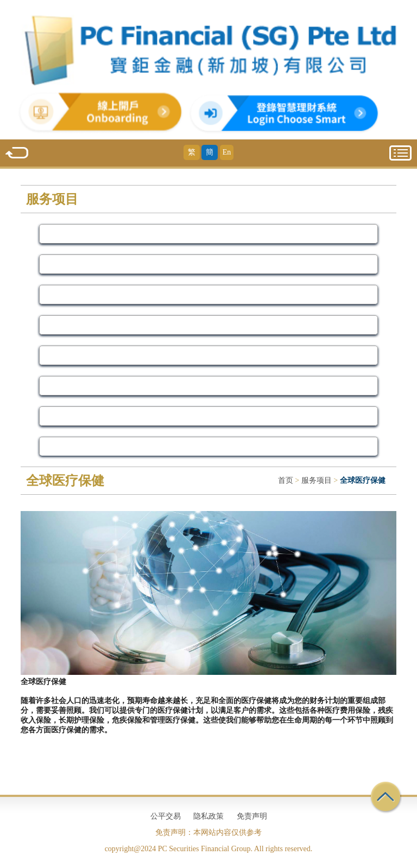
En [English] (227, 152)
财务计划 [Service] (208, 446)
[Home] (208, 50)
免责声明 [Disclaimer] (252, 816)
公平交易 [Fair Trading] (166, 816)
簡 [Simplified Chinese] (210, 152)
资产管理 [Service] (208, 264)
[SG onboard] (83, 126)
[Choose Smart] (265, 126)
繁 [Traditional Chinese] (192, 152)
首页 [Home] (286, 480)
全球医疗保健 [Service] (208, 416)
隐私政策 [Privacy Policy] (208, 816)
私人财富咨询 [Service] (208, 355)
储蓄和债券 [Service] (209, 385)
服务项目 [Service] (317, 480)
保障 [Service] (208, 325)
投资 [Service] (208, 294)
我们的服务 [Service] (209, 234)
